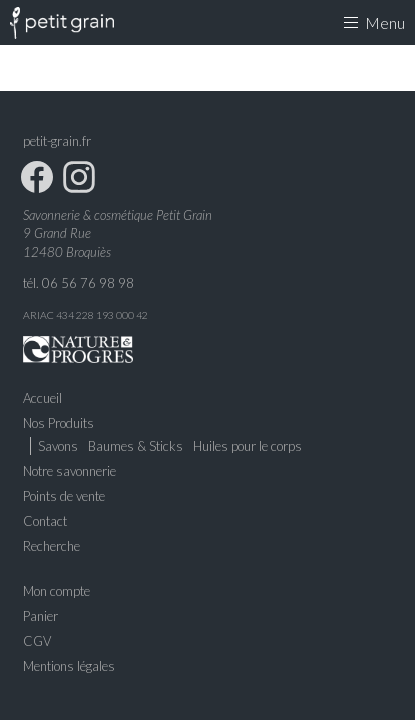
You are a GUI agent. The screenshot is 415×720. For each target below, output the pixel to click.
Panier (40, 616)
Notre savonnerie (69, 471)
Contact (45, 521)
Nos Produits (58, 423)
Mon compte (56, 591)
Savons (58, 446)
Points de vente (64, 496)
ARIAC (38, 315)
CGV (37, 641)
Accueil (42, 398)
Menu (374, 22)
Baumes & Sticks (135, 446)
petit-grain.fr (57, 141)
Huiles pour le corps (247, 446)
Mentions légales (69, 666)
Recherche (51, 546)
